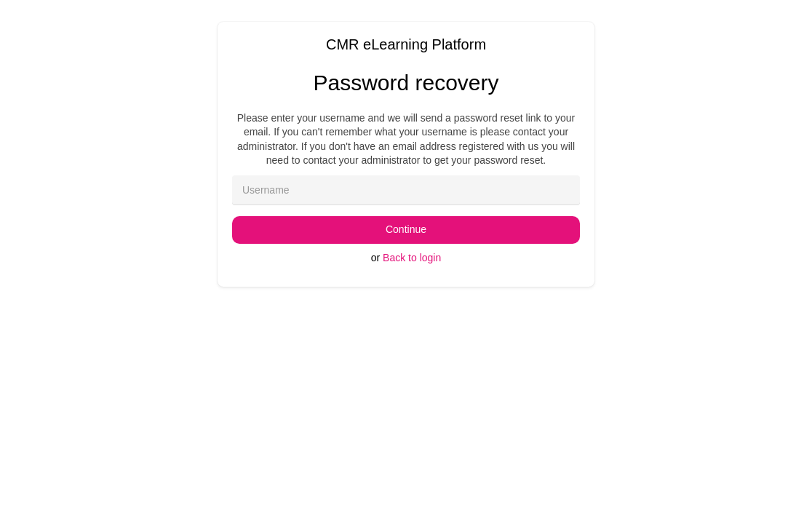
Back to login (412, 258)
